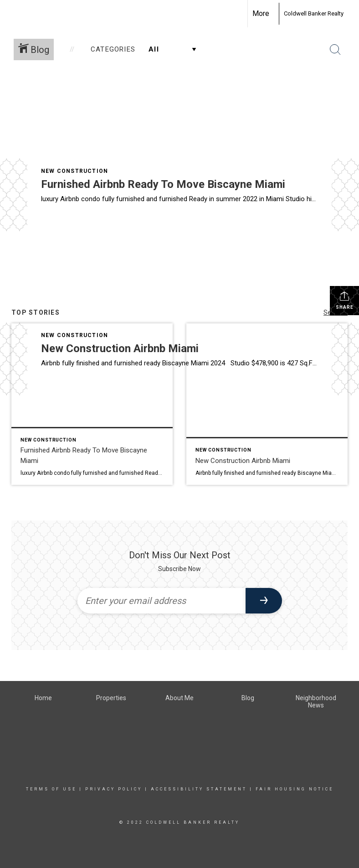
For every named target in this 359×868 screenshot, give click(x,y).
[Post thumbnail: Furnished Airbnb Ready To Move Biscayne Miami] (92, 404)
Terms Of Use (51, 789)
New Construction (74, 171)
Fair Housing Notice (295, 789)
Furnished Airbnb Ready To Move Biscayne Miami (163, 184)
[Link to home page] (274, 14)
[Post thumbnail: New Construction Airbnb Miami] (267, 404)
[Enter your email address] (162, 601)
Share (345, 300)
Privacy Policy (114, 789)
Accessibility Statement (199, 789)
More (261, 13)
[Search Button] (335, 50)
